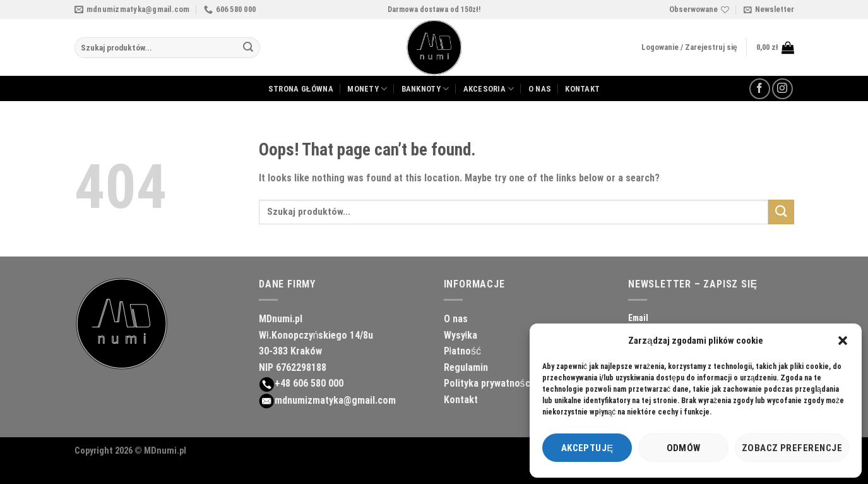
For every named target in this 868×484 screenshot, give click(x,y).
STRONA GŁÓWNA (301, 89)
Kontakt (461, 400)
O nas (456, 319)
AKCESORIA (489, 89)
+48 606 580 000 (309, 383)
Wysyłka (461, 335)
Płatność (463, 351)
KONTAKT (582, 89)
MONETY (367, 89)
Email (638, 318)
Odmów (684, 448)
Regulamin (466, 367)
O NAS (540, 89)
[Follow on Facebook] (760, 89)
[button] (843, 341)
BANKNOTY (425, 89)
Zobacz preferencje (792, 448)
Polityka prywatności (488, 383)
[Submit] (248, 48)
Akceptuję (587, 448)
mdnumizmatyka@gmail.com (335, 400)
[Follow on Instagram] (782, 89)
